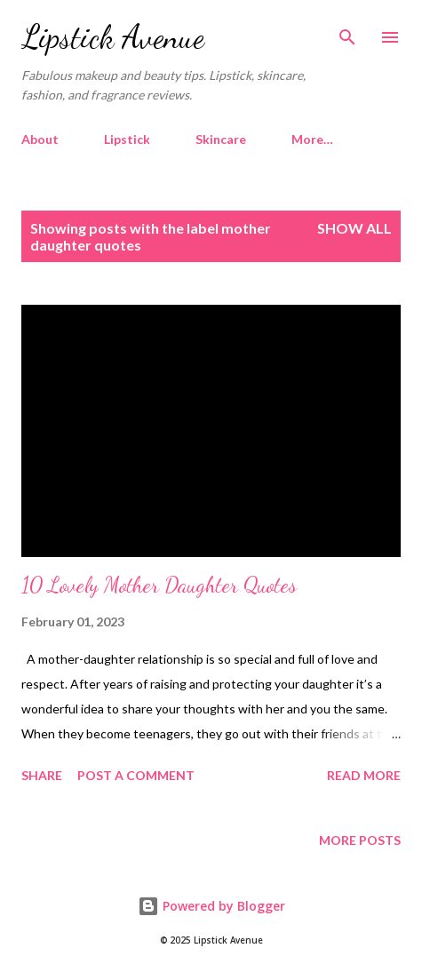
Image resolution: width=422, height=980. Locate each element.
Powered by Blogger (211, 906)
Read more (364, 775)
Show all (354, 228)
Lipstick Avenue (113, 37)
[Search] (347, 32)
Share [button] (42, 775)
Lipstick (127, 139)
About (40, 139)
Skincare (221, 139)
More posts (360, 840)
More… (312, 139)
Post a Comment (136, 775)
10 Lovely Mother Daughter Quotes (159, 585)
